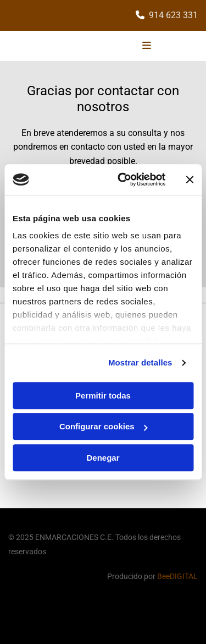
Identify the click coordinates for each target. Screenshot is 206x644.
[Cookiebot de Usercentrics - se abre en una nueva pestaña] (123, 179)
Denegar (103, 458)
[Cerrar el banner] (190, 179)
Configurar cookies (104, 426)
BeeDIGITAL (177, 576)
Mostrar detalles (140, 362)
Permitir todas (103, 395)
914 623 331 (173, 15)
